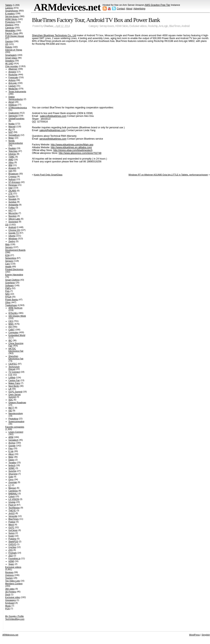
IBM (10, 165)
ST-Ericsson (14, 182)
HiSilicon (13, 105)
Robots (9, 47)
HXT (11, 210)
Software (10, 285)
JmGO (12, 513)
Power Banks (12, 300)
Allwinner (13, 69)
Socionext (13, 222)
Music (8, 606)
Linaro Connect (16, 432)
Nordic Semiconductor (16, 142)
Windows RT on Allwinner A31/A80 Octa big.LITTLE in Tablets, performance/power (168, 175)
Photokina (13, 419)
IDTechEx (13, 313)
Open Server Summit (15, 396)
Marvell (12, 127)
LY (10, 485)
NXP (11, 132)
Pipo (11, 448)
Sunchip (12, 471)
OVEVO (12, 544)
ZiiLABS (12, 191)
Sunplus (12, 202)
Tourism (9, 578)
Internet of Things (14, 50)
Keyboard (10, 603)
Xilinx (11, 162)
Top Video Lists (13, 581)
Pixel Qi (12, 505)
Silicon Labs (14, 219)
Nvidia (11, 124)
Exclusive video (13, 597)
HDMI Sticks (122, 26)
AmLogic (163, 26)
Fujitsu (12, 207)
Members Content (14, 584)
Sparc (11, 564)
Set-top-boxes (107, 26)
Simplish (206, 635)
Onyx (11, 479)
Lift (10, 389)
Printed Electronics (14, 269)
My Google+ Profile (14, 616)
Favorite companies (15, 427)
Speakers (10, 61)
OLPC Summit (15, 392)
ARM (11, 437)
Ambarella (13, 205)
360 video (10, 589)
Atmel (11, 102)
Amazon (12, 168)
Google (12, 446)
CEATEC (13, 364)
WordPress (194, 635)
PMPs (8, 288)
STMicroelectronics (18, 108)
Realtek (12, 148)
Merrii (11, 525)
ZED (11, 556)
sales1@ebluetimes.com (53, 116)
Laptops (9, 8)
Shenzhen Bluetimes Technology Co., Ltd (54, 35)
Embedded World (17, 335)
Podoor (12, 522)
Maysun (12, 488)
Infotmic (12, 154)
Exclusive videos (138, 26)
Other (8, 302)
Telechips (13, 151)
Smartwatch (11, 55)
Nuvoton (12, 216)
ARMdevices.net (67, 7)
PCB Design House (15, 36)
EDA (7, 255)
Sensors (9, 261)
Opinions (10, 575)
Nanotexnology (16, 413)
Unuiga (12, 502)
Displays (9, 25)
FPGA (8, 297)
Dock (8, 594)
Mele (11, 457)
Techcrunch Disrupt (14, 368)
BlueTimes (175, 26)
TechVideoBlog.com (15, 619)
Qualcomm (14, 113)
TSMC (12, 157)
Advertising (139, 9)
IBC (10, 340)
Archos (12, 443)
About (129, 9)
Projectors (10, 22)
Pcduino (12, 539)
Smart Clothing (12, 280)
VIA (10, 171)
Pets (7, 291)
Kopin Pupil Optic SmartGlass (48, 175)
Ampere (12, 72)
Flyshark (13, 553)
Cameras (10, 28)
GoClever (13, 530)
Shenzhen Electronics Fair (16, 357)
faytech (12, 465)
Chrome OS (14, 230)
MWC (11, 324)
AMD (11, 160)
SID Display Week (17, 316)
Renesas (13, 185)
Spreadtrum (14, 135)
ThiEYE (12, 510)
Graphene (10, 283)
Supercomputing (16, 421)
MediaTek (13, 89)
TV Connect (14, 372)
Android (186, 26)
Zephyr (12, 241)
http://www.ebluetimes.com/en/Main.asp (72, 145)
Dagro (11, 460)
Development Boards (15, 250)
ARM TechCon (15, 308)
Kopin (11, 536)
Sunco (12, 533)
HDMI (11, 561)
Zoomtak (13, 482)
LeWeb (12, 377)
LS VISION (14, 499)
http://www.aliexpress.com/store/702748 (80, 153)
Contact (121, 9)
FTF (10, 375)
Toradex (12, 463)
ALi (10, 129)
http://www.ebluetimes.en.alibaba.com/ (71, 147)
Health (8, 267)
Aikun (11, 454)
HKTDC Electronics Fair (16, 350)
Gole (11, 477)
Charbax (48, 26)
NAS (7, 294)
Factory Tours (12, 33)
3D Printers (11, 592)
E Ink (11, 451)
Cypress (12, 176)
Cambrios (13, 491)
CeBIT (11, 330)
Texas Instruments (17, 91)
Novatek (12, 199)
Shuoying (13, 474)
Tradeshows (11, 305)
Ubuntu (12, 236)
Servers (9, 247)
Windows (13, 239)
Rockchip (153, 26)
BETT (11, 408)
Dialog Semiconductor (16, 98)
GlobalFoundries (16, 118)
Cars (8, 264)
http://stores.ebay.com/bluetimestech (73, 150)
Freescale (13, 77)
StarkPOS (13, 541)
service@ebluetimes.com (53, 139)
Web (7, 244)
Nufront (12, 179)
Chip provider (12, 66)
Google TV (14, 233)
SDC (11, 400)
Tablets (9, 5)
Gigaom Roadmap (17, 402)
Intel (10, 188)
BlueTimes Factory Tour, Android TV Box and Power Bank (96, 20)
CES (11, 321)
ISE (10, 411)
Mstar (11, 138)
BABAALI (13, 494)
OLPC (11, 527)
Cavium (12, 86)
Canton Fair (14, 380)
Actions (12, 80)
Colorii (12, 496)
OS (7, 225)
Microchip (13, 213)
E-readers (10, 13)
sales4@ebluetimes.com (52, 130)
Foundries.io (14, 558)
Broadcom (13, 174)
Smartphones (12, 11)
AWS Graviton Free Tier (157, 5)
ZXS (11, 550)
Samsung (13, 116)
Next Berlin (14, 386)
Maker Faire (14, 383)
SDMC (12, 468)
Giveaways (11, 600)
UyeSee (12, 547)
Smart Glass (11, 58)
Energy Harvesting (14, 275)
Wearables (10, 30)
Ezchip (12, 196)
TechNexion (14, 508)
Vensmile (13, 516)
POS (8, 609)
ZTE (10, 193)
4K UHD (9, 63)
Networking (11, 258)
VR (7, 44)
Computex (13, 332)
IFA (10, 327)
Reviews (9, 572)
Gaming (9, 41)
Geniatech (13, 440)
